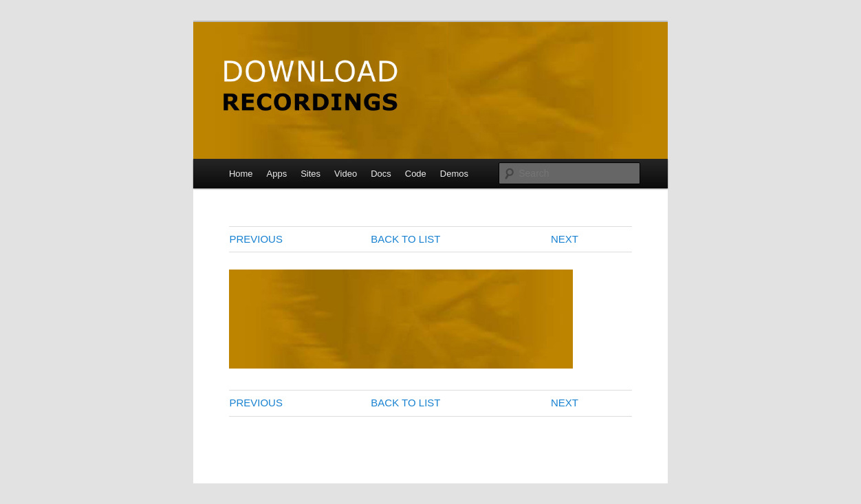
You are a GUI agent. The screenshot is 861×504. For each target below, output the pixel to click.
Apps (277, 174)
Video (346, 174)
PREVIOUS (256, 239)
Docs (381, 174)
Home (241, 174)
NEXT (565, 239)
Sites (310, 174)
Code (416, 174)
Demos (454, 174)
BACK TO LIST (405, 239)
